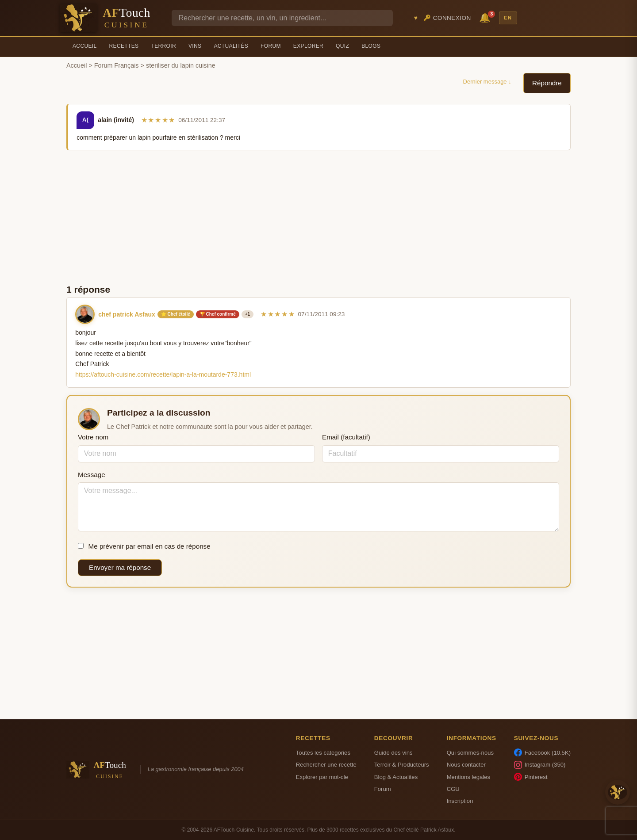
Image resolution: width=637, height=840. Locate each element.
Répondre (547, 83)
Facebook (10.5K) (542, 752)
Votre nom (93, 437)
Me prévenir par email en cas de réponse (144, 546)
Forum (271, 46)
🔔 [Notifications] (486, 17)
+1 (248, 314)
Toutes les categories (323, 753)
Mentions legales (468, 777)
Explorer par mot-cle (322, 777)
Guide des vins (393, 753)
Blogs (371, 46)
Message (92, 475)
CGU (453, 789)
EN (508, 18)
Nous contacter (466, 765)
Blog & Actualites (396, 777)
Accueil (85, 46)
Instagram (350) (540, 765)
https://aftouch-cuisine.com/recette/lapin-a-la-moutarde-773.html (163, 374)
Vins (195, 46)
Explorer (308, 46)
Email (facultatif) (346, 437)
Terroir (163, 46)
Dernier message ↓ (487, 82)
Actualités (231, 46)
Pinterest (531, 777)
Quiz (342, 46)
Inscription (460, 801)
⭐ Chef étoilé (176, 314)
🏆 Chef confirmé (218, 314)
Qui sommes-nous (470, 753)
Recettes (124, 46)
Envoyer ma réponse (120, 567)
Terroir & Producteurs (402, 765)
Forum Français (117, 65)
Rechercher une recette (326, 765)
